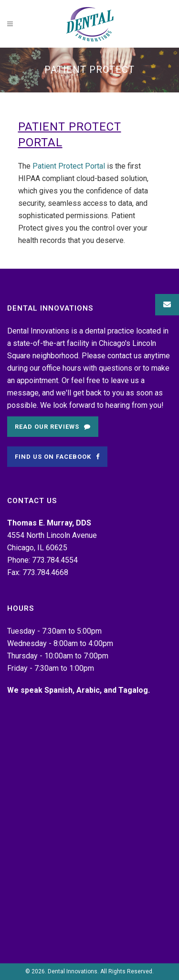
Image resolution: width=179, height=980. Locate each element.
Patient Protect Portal (69, 166)
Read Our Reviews (53, 427)
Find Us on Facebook (57, 457)
